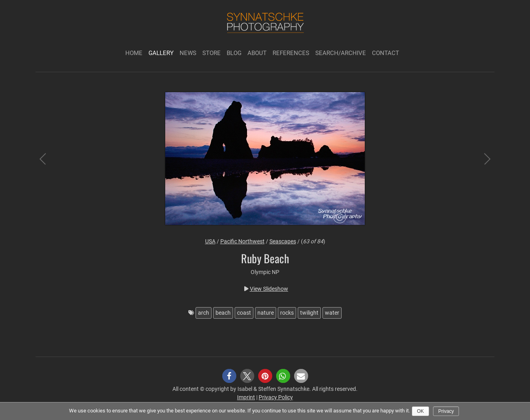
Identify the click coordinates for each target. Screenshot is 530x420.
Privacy (446, 411)
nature (266, 313)
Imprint (246, 397)
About (257, 53)
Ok (420, 411)
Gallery (161, 53)
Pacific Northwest (242, 241)
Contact (386, 53)
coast (244, 313)
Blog (234, 53)
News (188, 53)
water (332, 313)
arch (204, 313)
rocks (287, 313)
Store (212, 53)
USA (210, 241)
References (291, 53)
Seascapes (283, 241)
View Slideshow (269, 289)
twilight (309, 313)
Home (134, 53)
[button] (229, 376)
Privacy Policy (276, 397)
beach (223, 313)
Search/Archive (341, 53)
